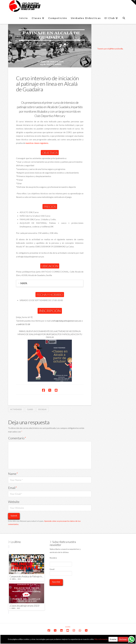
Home (68, 627)
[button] (133, 3)
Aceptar (113, 639)
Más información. (102, 639)
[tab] (50, 283)
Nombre (53, 558)
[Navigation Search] (124, 18)
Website (14, 502)
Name (13, 474)
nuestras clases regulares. (37, 143)
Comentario (17, 438)
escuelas (42, 409)
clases (30, 409)
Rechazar (123, 639)
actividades (16, 409)
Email (13, 488)
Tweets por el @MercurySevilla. (110, 49)
